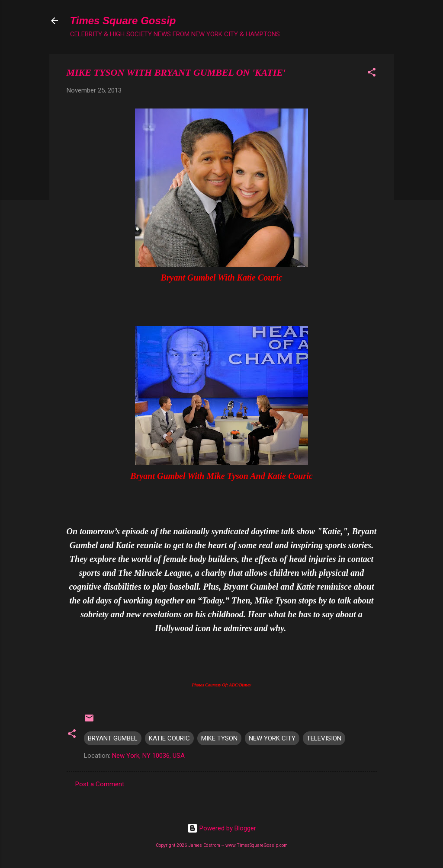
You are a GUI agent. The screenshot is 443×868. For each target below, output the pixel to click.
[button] (372, 74)
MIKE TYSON (219, 738)
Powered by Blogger (222, 828)
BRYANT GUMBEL (113, 738)
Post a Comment (100, 784)
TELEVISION (324, 738)
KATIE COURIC (169, 738)
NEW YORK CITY (272, 738)
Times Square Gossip (123, 21)
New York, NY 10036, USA (148, 756)
